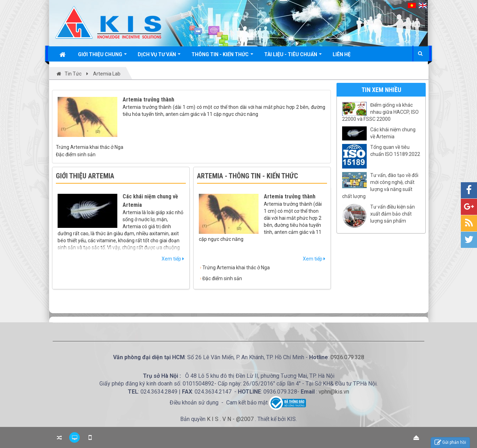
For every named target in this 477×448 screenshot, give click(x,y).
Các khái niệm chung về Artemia (393, 133)
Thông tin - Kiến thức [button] (222, 56)
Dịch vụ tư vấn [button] (159, 56)
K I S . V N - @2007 (231, 419)
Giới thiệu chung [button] (102, 56)
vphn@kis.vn (334, 392)
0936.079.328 (347, 357)
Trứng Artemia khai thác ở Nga (90, 147)
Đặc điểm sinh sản (76, 154)
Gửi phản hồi (450, 443)
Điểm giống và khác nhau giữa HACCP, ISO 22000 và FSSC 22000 (380, 112)
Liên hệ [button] (342, 54)
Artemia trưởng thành (148, 100)
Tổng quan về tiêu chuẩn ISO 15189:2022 (395, 151)
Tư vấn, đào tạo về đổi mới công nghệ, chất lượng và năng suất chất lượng (380, 186)
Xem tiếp (173, 259)
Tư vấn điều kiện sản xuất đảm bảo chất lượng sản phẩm (393, 214)
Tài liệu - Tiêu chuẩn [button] (293, 56)
